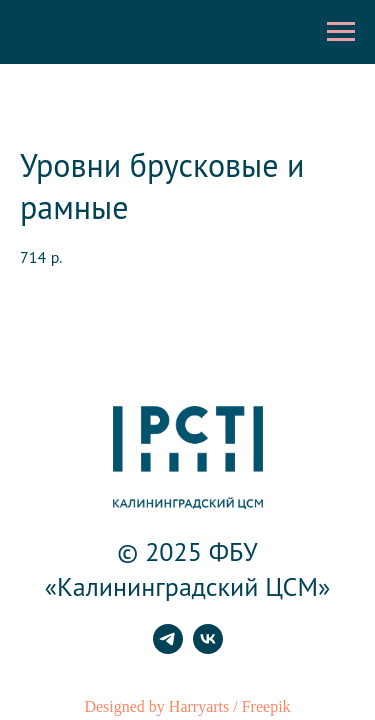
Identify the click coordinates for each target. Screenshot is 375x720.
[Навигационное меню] (341, 32)
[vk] (208, 648)
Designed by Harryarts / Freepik (187, 706)
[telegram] (168, 648)
